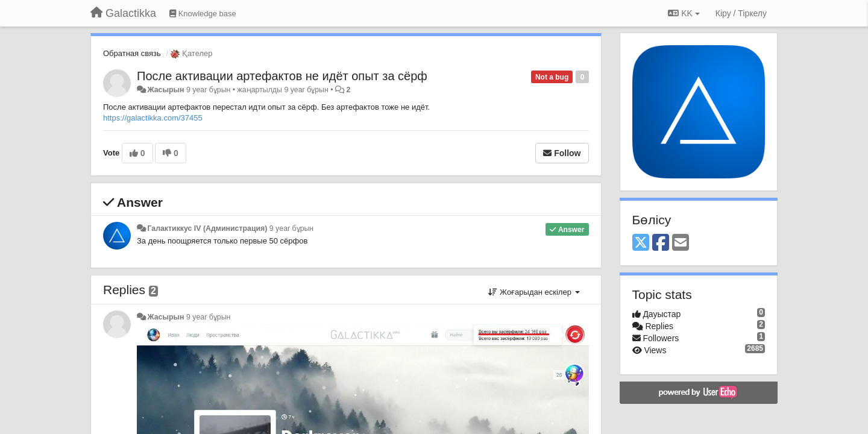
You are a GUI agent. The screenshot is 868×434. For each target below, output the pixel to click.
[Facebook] (661, 243)
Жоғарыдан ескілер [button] (534, 292)
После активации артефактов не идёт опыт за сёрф (282, 76)
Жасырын (165, 90)
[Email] (681, 243)
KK (684, 13)
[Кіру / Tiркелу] (741, 13)
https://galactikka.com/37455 (153, 118)
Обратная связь (132, 53)
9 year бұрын (291, 228)
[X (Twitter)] (641, 243)
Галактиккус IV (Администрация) (207, 228)
